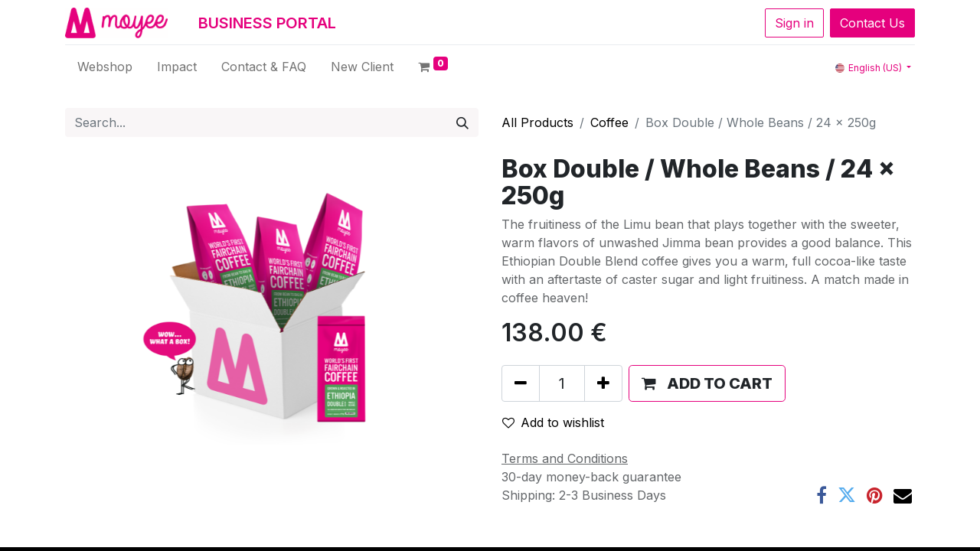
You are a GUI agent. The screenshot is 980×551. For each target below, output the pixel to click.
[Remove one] (521, 383)
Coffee (609, 122)
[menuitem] (105, 67)
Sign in (794, 23)
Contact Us (872, 23)
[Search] (462, 122)
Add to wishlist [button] (553, 422)
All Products (537, 122)
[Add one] (603, 383)
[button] (707, 383)
